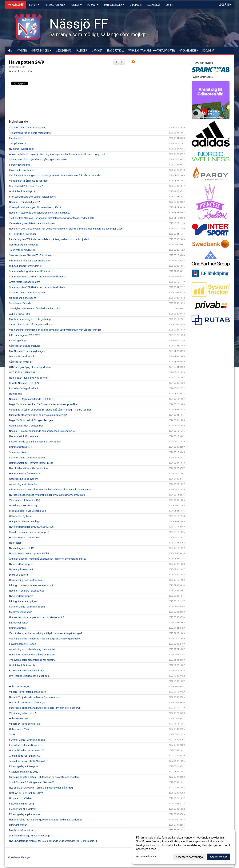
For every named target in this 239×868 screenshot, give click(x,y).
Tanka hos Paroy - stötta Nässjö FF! (28, 761)
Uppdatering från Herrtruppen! (26, 580)
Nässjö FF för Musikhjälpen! (24, 202)
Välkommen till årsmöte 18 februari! (29, 181)
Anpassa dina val (146, 856)
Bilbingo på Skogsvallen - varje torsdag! (31, 585)
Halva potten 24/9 (27, 62)
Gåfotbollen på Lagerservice (25, 346)
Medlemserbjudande (21, 612)
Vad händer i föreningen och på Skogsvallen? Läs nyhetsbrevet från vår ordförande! (55, 330)
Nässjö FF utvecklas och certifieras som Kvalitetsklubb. (39, 213)
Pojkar (93, 5)
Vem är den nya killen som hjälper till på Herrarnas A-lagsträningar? (46, 633)
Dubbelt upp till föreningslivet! (26, 266)
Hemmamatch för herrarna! (24, 436)
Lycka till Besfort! (18, 575)
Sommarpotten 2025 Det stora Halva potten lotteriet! (38, 277)
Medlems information (21, 830)
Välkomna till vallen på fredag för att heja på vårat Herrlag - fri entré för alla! (50, 410)
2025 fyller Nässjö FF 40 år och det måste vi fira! (35, 309)
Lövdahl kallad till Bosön (23, 644)
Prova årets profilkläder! (22, 170)
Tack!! (12, 734)
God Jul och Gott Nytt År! (23, 191)
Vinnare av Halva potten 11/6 (25, 724)
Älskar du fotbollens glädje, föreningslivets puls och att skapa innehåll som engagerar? (57, 154)
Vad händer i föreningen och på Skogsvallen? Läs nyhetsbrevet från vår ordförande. (55, 175)
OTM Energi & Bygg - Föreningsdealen (30, 367)
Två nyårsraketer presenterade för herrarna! (33, 660)
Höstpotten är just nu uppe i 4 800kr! (29, 553)
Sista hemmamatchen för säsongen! (29, 532)
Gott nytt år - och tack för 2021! (26, 793)
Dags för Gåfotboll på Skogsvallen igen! (31, 420)
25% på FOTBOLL (19, 143)
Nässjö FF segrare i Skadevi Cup (27, 591)
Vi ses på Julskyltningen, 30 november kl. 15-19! (35, 207)
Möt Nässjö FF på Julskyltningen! (27, 351)
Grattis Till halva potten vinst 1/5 (27, 750)
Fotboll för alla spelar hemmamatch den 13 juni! (35, 442)
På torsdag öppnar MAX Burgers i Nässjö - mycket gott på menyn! (45, 708)
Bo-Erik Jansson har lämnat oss (26, 671)
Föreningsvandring (19, 165)
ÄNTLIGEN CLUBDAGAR (22, 372)
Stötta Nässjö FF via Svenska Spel (28, 511)
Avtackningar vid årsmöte (23, 484)
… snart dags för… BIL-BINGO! (25, 756)
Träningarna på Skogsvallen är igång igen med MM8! (38, 159)
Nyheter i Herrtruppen (21, 564)
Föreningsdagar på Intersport (25, 814)
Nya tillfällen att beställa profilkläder (29, 468)
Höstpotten (15, 394)
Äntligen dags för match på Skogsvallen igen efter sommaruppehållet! (48, 559)
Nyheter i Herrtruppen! (21, 596)
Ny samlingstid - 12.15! (22, 548)
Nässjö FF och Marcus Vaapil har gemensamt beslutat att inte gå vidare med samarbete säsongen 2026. (66, 229)
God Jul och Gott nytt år (22, 665)
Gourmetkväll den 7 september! (26, 426)
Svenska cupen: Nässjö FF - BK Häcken (31, 255)
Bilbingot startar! (18, 825)
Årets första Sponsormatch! (24, 282)
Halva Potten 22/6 (19, 718)
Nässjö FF (16, 5)
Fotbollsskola (114, 5)
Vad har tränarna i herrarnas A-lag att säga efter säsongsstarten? (45, 639)
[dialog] (184, 847)
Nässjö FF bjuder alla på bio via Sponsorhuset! (35, 697)
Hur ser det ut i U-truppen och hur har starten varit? (37, 617)
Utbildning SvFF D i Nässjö (24, 505)
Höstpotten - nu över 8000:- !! (25, 537)
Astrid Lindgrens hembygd (24, 245)
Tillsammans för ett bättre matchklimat (30, 133)
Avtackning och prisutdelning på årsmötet (32, 649)
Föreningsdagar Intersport (24, 766)
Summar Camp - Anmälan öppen (27, 740)
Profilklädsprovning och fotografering (30, 319)
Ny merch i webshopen (22, 149)
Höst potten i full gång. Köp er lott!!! (29, 378)
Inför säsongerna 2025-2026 (25, 335)
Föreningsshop (18, 340)
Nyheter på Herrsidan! (21, 569)
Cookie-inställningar (19, 857)
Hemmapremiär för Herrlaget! (25, 474)
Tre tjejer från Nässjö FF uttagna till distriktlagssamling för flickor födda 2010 (51, 218)
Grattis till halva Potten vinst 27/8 (27, 702)
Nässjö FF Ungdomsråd (22, 356)
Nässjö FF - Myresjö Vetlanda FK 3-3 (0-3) (32, 399)
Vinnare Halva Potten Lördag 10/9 (27, 692)
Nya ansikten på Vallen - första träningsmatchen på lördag (41, 788)
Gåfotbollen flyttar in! (21, 362)
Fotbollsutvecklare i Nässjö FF (26, 745)
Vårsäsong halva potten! (22, 713)
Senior (34, 5)
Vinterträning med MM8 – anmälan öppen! (32, 223)
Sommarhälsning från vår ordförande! (30, 271)
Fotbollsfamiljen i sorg (22, 804)
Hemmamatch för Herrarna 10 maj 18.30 (31, 463)
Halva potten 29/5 (19, 729)
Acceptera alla (219, 857)
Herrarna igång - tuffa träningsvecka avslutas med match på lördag (46, 820)
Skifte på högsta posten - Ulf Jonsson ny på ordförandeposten (44, 777)
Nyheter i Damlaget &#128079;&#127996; (32, 527)
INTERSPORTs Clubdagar (23, 234)
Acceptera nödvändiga (189, 857)
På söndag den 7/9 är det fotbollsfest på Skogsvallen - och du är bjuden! (49, 239)
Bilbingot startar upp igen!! (24, 601)
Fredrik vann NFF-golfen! (23, 809)
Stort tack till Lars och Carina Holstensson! (32, 197)
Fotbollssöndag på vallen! (23, 388)
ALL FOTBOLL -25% (20, 314)
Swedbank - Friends (20, 303)
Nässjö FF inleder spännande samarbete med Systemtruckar (42, 431)
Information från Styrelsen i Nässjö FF (30, 261)
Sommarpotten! (18, 452)
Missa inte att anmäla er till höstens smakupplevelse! (38, 415)
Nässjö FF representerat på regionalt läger (32, 655)
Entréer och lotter (18, 623)
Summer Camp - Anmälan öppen (27, 127)
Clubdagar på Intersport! (22, 298)
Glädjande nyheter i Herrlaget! (25, 521)
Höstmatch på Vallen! (21, 798)
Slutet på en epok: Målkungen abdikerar (31, 324)
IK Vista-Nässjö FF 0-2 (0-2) (24, 383)
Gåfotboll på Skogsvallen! (23, 479)
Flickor (76, 5)
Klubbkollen (16, 138)
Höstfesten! (16, 543)
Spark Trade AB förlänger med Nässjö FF (32, 782)
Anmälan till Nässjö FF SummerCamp (29, 836)
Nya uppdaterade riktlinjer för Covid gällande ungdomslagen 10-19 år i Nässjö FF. (54, 841)
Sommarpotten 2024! (21, 447)
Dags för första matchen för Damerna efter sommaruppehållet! (44, 404)
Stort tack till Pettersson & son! (26, 186)
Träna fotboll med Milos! (23, 250)
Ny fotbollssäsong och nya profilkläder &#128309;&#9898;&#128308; (47, 495)
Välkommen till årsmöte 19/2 (25, 500)
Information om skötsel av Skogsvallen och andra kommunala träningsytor (50, 490)
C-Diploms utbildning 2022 (24, 772)
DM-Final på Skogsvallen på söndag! (29, 676)
